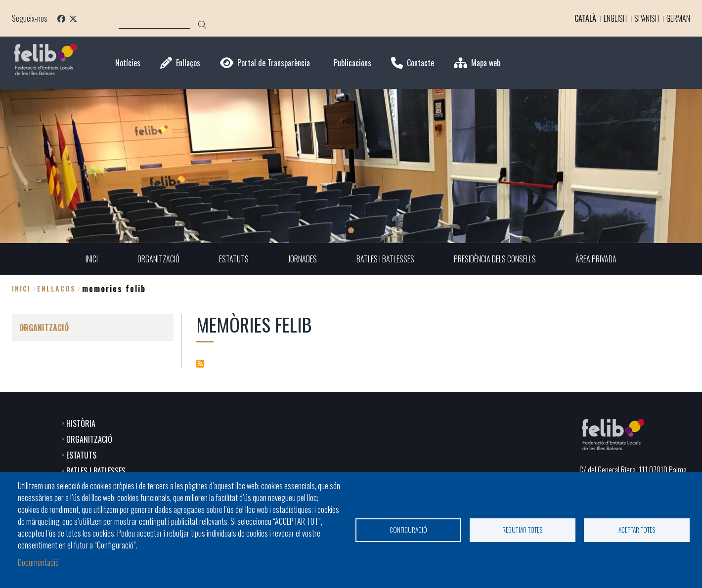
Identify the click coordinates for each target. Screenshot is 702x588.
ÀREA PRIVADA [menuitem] (596, 259)
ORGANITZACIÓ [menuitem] (158, 259)
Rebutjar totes (523, 530)
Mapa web (486, 63)
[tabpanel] (351, 166)
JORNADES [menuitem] (303, 259)
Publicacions (352, 63)
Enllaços (188, 63)
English (615, 18)
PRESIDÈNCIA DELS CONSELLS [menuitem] (495, 259)
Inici (21, 288)
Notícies (128, 63)
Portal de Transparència (274, 63)
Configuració (408, 530)
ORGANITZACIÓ (89, 439)
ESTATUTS (81, 455)
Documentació (38, 562)
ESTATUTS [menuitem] (234, 259)
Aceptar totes (637, 530)
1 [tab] (351, 230)
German (678, 18)
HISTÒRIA (81, 423)
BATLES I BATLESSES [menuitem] (385, 259)
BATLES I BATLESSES (96, 471)
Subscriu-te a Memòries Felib (200, 364)
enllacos (56, 288)
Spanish (647, 18)
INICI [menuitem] (92, 259)
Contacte (420, 63)
